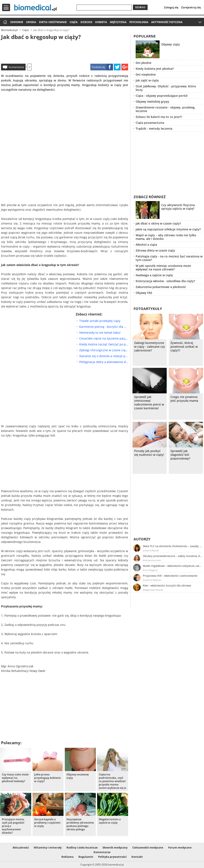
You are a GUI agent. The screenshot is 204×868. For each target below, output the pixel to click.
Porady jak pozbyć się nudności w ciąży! (149, 453)
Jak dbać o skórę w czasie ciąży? (158, 223)
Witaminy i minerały (48, 847)
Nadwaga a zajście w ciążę (154, 275)
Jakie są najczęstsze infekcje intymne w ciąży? (168, 229)
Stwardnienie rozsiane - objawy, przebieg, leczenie (166, 109)
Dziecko (86, 22)
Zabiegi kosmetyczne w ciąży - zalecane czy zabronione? (150, 347)
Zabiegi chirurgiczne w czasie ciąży (104, 350)
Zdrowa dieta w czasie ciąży (155, 250)
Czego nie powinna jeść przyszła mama (184, 399)
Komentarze (16, 67)
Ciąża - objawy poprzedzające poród (162, 96)
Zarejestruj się (191, 7)
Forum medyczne (180, 847)
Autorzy (142, 539)
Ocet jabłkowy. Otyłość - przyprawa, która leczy (166, 88)
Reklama (68, 857)
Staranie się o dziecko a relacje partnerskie (104, 356)
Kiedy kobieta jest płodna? (155, 69)
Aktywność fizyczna (167, 22)
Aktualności (21, 847)
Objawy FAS (144, 293)
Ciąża (74, 22)
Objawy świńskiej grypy (152, 101)
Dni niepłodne (146, 74)
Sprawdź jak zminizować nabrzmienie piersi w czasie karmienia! (149, 403)
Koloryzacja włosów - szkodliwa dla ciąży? (165, 281)
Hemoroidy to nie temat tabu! (100, 333)
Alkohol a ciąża (146, 245)
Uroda (31, 22)
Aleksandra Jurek (152, 560)
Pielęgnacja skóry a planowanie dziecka (104, 362)
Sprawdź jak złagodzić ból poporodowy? (180, 455)
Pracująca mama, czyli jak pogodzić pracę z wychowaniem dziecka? (13, 826)
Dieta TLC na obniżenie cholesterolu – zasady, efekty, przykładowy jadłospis (173, 546)
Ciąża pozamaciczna (150, 123)
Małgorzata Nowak (153, 590)
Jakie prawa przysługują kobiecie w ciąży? (47, 778)
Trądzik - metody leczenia (154, 129)
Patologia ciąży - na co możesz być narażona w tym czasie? (169, 258)
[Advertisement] (65, 51)
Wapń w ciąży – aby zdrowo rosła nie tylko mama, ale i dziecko (166, 237)
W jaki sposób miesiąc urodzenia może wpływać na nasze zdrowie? (163, 267)
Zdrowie (17, 22)
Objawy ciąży (171, 44)
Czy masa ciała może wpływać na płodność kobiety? (15, 778)
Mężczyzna (118, 22)
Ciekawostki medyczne (148, 847)
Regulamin (86, 857)
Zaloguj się (171, 7)
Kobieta (101, 22)
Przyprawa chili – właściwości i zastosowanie (170, 576)
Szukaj (140, 7)
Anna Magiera (150, 570)
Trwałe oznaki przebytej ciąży (100, 321)
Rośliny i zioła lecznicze (82, 847)
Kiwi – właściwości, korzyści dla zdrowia (167, 585)
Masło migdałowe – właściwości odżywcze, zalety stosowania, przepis (173, 566)
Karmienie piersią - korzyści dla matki (104, 327)
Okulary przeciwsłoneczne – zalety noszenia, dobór (173, 556)
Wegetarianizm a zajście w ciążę (110, 821)
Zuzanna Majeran (152, 580)
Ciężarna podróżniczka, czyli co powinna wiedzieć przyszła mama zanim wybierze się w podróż (112, 781)
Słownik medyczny (115, 847)
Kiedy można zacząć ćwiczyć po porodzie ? (104, 344)
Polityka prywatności (112, 857)
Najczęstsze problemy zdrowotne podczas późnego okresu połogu (80, 824)
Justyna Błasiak (151, 550)
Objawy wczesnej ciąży (78, 776)
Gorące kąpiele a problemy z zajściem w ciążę (47, 823)
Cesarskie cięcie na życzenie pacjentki (104, 338)
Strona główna (5, 22)
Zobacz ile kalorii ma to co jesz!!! (159, 117)
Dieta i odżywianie (53, 22)
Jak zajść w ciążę (147, 80)
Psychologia (139, 22)
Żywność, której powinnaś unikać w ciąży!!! (184, 347)
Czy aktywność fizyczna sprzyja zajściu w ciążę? (178, 207)
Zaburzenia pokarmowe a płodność (161, 287)
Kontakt (137, 857)
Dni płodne (144, 63)
